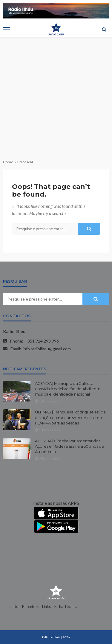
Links (46, 606)
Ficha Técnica (66, 606)
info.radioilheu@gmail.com (47, 349)
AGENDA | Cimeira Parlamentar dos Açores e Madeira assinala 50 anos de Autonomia (70, 446)
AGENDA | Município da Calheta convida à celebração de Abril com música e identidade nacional (67, 389)
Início (14, 606)
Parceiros (30, 606)
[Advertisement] (56, 96)
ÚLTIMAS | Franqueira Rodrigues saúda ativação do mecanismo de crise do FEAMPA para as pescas (70, 417)
